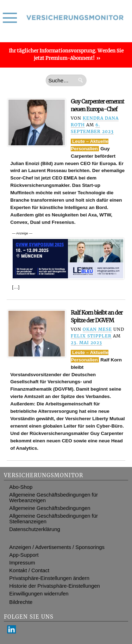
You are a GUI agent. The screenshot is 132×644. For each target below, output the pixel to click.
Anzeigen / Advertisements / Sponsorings (57, 547)
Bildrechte (21, 602)
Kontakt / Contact (29, 570)
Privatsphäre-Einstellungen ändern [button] (49, 578)
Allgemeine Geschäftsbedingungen (50, 508)
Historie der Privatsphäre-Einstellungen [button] (54, 586)
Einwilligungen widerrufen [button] (39, 594)
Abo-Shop (21, 487)
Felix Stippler (91, 336)
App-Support (24, 555)
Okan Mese (97, 329)
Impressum (22, 563)
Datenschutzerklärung (34, 529)
